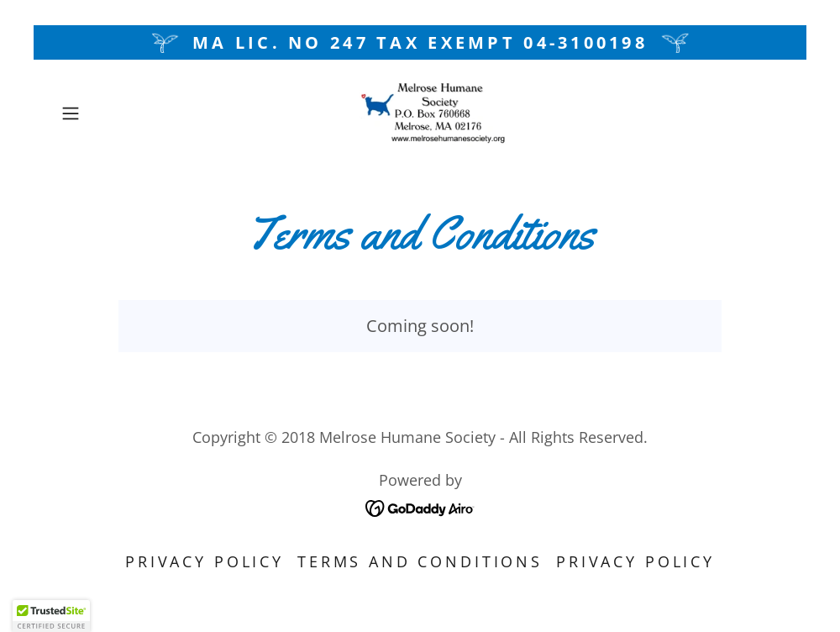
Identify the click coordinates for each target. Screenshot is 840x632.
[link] (420, 113)
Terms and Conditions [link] (420, 561)
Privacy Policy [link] (205, 561)
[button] (109, 113)
